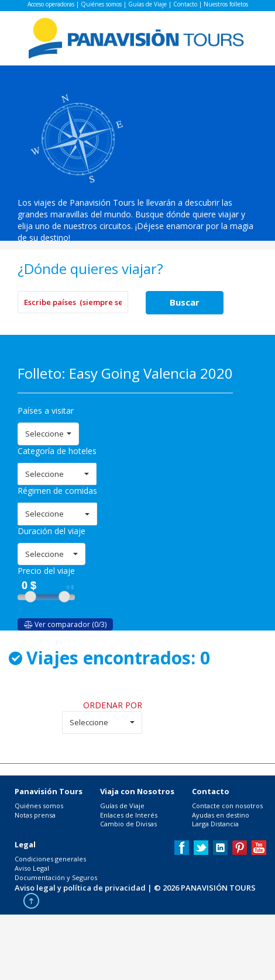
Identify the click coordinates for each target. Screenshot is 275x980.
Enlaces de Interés (129, 815)
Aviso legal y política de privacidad (80, 888)
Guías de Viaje (147, 4)
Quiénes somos (101, 4)
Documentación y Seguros (56, 877)
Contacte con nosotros (227, 806)
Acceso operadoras (51, 4)
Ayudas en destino (221, 815)
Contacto (185, 4)
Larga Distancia (215, 824)
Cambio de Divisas (128, 824)
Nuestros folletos (226, 4)
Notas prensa (35, 815)
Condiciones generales (50, 859)
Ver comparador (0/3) (65, 624)
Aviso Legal (32, 868)
